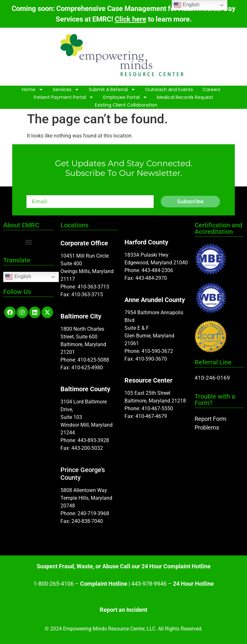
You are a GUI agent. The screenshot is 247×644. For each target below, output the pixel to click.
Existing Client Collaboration (126, 105)
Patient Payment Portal (64, 97)
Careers (211, 90)
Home (32, 90)
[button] (28, 242)
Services (66, 90)
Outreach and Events (169, 90)
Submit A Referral (112, 90)
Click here (131, 19)
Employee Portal (125, 97)
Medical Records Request (185, 97)
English (18, 277)
